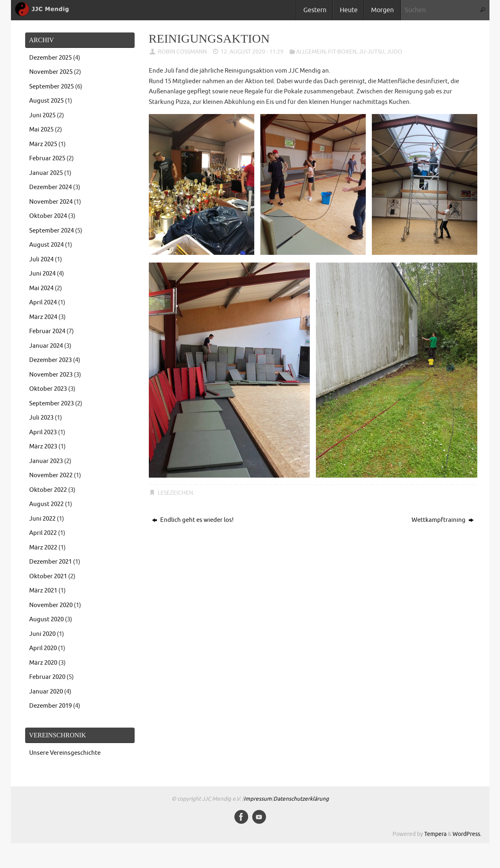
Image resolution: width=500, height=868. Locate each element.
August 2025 (46, 101)
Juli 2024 (41, 260)
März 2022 (43, 548)
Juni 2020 (42, 634)
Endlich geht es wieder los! (193, 520)
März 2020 (43, 663)
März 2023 (43, 447)
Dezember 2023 (50, 360)
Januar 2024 (46, 346)
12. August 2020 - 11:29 (252, 52)
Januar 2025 (46, 173)
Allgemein (311, 52)
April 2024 (43, 303)
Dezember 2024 (50, 187)
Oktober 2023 (48, 389)
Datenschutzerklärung (301, 799)
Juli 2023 (41, 418)
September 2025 (52, 87)
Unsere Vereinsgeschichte (65, 753)
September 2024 (52, 231)
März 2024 (43, 317)
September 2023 (52, 404)
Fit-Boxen (342, 52)
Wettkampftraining (443, 520)
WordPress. (467, 834)
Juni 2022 (42, 519)
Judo (395, 52)
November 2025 (51, 72)
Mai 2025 (41, 130)
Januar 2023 (46, 461)
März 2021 (43, 591)
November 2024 (51, 202)
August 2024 (46, 245)
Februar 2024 (47, 331)
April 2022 (43, 533)
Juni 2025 (42, 115)
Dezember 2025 (50, 58)
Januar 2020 (46, 692)
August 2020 (46, 619)
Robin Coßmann (182, 52)
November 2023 (51, 375)
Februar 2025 (47, 158)
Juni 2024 (42, 274)
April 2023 (43, 432)
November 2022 (51, 475)
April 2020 (43, 648)
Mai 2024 (41, 288)
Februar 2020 (47, 677)
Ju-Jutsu (372, 52)
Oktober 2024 (48, 216)
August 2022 (46, 504)
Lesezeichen (175, 493)
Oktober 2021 (48, 576)
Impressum (258, 799)
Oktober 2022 (48, 490)
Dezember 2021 (50, 562)
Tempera (435, 834)
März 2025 (43, 144)
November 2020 (51, 605)
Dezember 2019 (50, 706)
